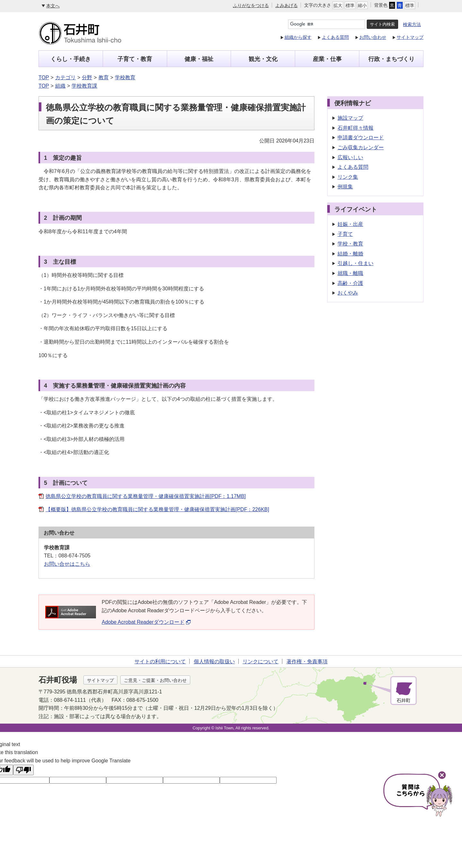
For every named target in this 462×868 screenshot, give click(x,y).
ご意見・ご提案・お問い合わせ (155, 680)
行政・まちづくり (391, 59)
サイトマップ (410, 37)
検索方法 (412, 24)
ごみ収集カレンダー (361, 147)
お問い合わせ (373, 37)
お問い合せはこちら (67, 564)
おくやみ (348, 293)
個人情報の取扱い (214, 662)
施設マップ (350, 118)
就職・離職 (350, 273)
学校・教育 (350, 244)
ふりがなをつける (251, 5)
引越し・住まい (355, 263)
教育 (104, 77)
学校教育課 (84, 86)
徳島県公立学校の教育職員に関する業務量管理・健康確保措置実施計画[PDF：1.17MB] (146, 496)
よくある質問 (335, 37)
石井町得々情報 (355, 128)
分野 (87, 77)
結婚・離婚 (350, 254)
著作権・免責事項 (307, 662)
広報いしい (350, 157)
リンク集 (348, 177)
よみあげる (287, 5)
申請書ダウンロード (361, 138)
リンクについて (261, 662)
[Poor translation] (23, 770)
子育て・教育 (135, 59)
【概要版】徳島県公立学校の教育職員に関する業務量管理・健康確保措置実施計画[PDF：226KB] (157, 509)
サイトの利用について (160, 662)
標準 (350, 5)
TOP (44, 77)
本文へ (53, 6)
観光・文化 (263, 59)
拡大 (338, 5)
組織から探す (298, 37)
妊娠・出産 (350, 224)
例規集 (345, 187)
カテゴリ (65, 77)
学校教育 (125, 77)
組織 (60, 86)
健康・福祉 (199, 59)
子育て (345, 234)
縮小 (362, 5)
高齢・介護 (350, 283)
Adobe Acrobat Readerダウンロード (146, 622)
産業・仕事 (327, 59)
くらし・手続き (71, 59)
